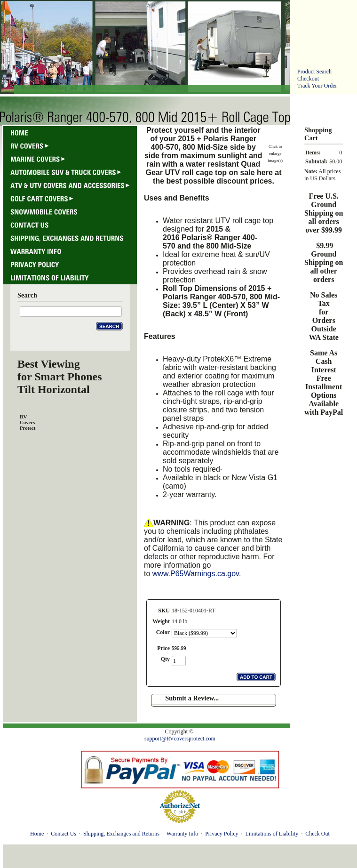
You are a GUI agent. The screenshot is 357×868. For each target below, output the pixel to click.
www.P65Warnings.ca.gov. (197, 574)
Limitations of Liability (272, 834)
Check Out (317, 834)
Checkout (308, 79)
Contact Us (63, 834)
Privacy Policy (222, 834)
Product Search (314, 72)
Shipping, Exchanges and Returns (121, 834)
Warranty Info (182, 834)
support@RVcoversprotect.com (180, 739)
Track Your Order (317, 86)
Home (37, 834)
